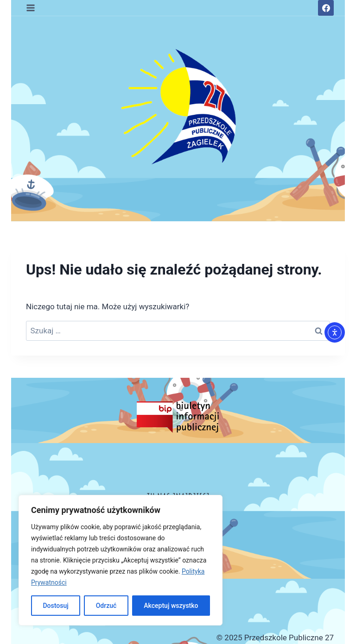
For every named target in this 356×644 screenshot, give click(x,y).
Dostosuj (55, 606)
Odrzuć (106, 606)
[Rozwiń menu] (31, 8)
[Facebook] (326, 8)
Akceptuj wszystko (171, 606)
